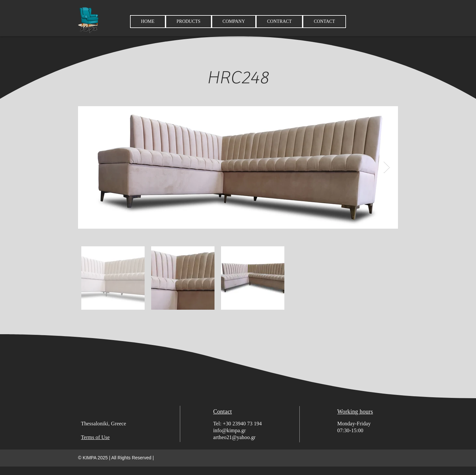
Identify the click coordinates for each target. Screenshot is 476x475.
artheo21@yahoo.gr (234, 437)
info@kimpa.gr (230, 430)
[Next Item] (387, 167)
